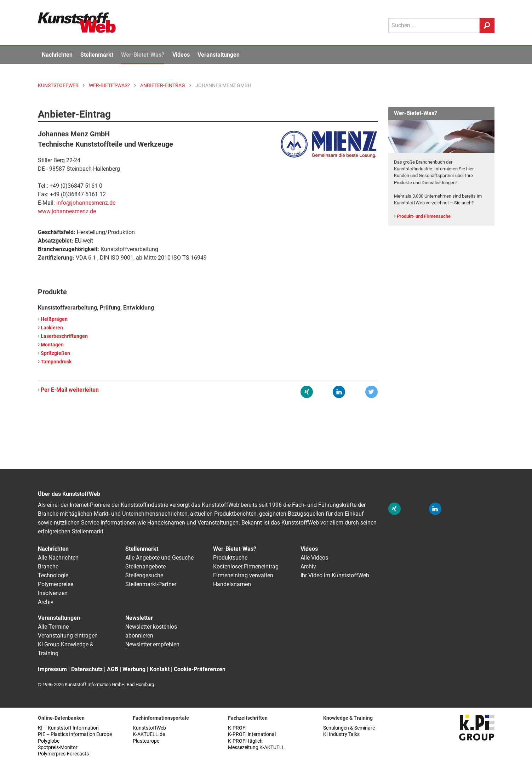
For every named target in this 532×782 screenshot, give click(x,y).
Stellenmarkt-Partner (151, 584)
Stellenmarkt (97, 55)
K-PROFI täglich (245, 741)
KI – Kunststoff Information (68, 728)
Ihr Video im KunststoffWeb (335, 575)
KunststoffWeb (149, 728)
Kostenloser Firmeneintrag (246, 566)
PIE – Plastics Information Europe (75, 734)
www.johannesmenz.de (67, 211)
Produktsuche (230, 558)
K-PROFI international (252, 734)
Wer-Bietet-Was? (143, 55)
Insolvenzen (53, 593)
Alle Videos (314, 558)
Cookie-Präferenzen (200, 669)
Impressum (52, 669)
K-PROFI (237, 728)
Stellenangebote (145, 566)
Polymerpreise (56, 584)
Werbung (134, 669)
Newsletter (139, 618)
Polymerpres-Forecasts (63, 754)
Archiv (46, 602)
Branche (48, 566)
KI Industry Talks (341, 734)
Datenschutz (87, 669)
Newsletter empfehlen (152, 644)
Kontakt (160, 669)
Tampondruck (56, 362)
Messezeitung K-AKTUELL (256, 747)
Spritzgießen (55, 353)
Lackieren (52, 328)
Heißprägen (54, 319)
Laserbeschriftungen (64, 336)
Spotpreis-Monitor (58, 747)
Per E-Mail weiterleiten (70, 390)
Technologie (53, 575)
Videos (181, 55)
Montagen (52, 345)
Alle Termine (53, 627)
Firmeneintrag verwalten (243, 575)
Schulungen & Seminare (349, 728)
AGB (113, 669)
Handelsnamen (232, 584)
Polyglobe (49, 741)
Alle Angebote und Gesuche (159, 558)
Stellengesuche (144, 575)
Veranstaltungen (219, 55)
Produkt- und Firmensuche (424, 216)
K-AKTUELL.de (149, 734)
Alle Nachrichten (58, 558)
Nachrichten (57, 55)
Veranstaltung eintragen (68, 636)
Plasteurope (146, 741)
